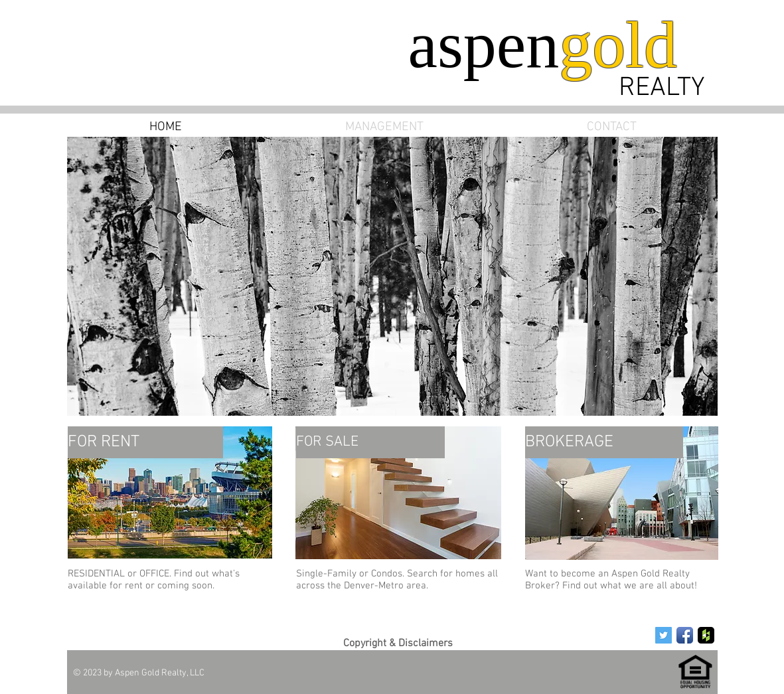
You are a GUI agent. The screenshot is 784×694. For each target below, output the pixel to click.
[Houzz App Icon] (706, 635)
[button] (392, 276)
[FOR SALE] (370, 442)
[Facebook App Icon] (685, 635)
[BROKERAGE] (604, 442)
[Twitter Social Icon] (664, 635)
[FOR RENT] (145, 442)
